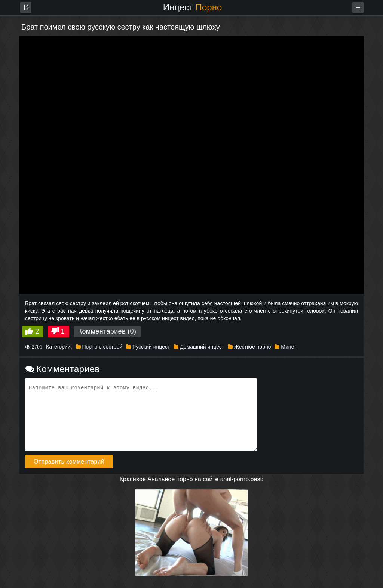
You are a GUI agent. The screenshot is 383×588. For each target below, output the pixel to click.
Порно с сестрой (99, 347)
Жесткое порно (249, 347)
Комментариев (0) (107, 331)
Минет (285, 347)
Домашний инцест (199, 347)
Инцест (193, 7)
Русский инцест (148, 347)
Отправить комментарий (69, 462)
